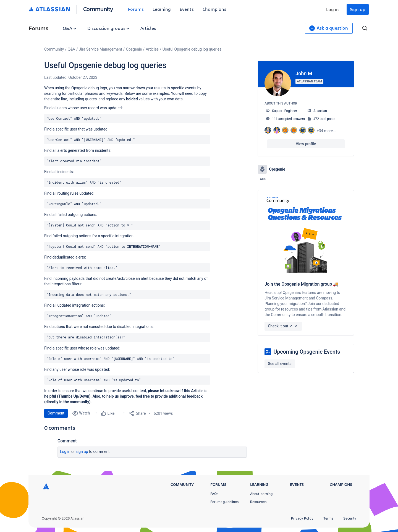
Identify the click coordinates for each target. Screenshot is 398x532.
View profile (306, 144)
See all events (280, 364)
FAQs (214, 494)
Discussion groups (108, 28)
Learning (162, 9)
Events (187, 9)
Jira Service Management (101, 49)
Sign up (358, 9)
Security (350, 518)
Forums (136, 9)
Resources (258, 502)
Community (98, 9)
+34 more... (326, 131)
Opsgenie (134, 49)
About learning (261, 494)
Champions (214, 9)
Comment (56, 413)
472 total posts (324, 119)
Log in (332, 9)
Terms (328, 518)
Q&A (69, 28)
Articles (148, 28)
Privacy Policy (302, 518)
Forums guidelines (224, 502)
